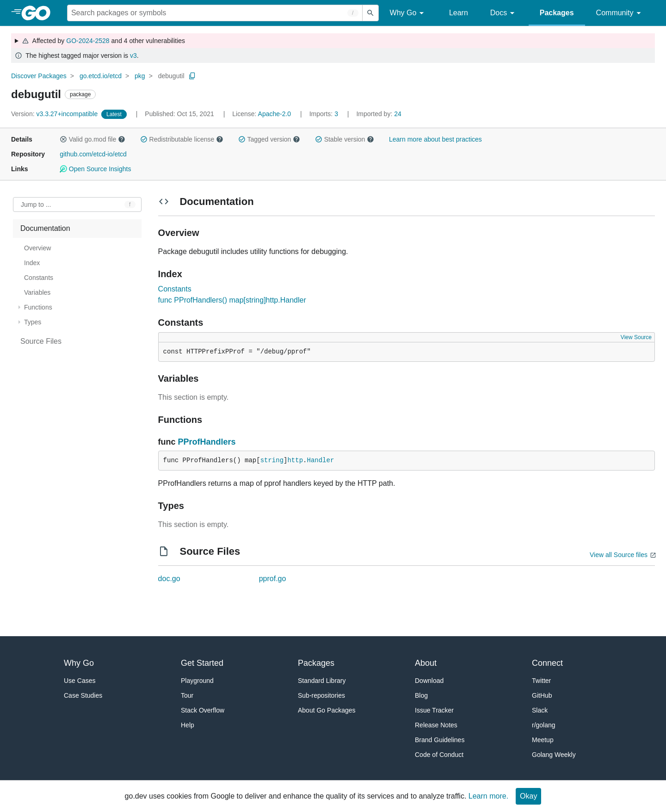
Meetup (543, 740)
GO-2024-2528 (88, 41)
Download (429, 681)
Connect (547, 663)
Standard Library (322, 681)
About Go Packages (327, 710)
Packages (557, 13)
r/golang (544, 725)
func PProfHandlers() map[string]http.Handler (232, 300)
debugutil (171, 76)
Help (188, 725)
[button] (63, 139)
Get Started (202, 663)
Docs (504, 13)
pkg (140, 76)
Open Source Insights (95, 169)
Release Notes (436, 725)
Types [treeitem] (33, 322)
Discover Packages (39, 76)
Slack (540, 710)
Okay (528, 796)
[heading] (39, 13)
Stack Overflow (203, 710)
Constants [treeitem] (39, 278)
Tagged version (269, 139)
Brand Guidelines (440, 740)
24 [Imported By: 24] (379, 114)
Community (620, 13)
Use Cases (80, 681)
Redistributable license (182, 139)
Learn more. (488, 796)
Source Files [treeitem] (41, 341)
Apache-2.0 (275, 114)
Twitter (541, 681)
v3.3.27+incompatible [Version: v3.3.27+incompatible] (55, 114)
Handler (320, 460)
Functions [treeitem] (38, 307)
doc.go (169, 579)
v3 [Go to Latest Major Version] (133, 56)
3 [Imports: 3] (325, 114)
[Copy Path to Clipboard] (192, 76)
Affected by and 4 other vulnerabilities (103, 41)
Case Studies (83, 695)
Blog (421, 695)
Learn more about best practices (435, 139)
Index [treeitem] (32, 263)
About (426, 663)
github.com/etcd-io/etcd (93, 154)
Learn (459, 13)
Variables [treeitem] (37, 292)
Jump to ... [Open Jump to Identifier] (36, 205)
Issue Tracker (434, 710)
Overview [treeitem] (37, 248)
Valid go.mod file (92, 139)
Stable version (345, 139)
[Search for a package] (215, 13)
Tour (187, 695)
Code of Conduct (439, 755)
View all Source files (619, 555)
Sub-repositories (321, 695)
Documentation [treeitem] (45, 228)
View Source (636, 337)
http (295, 460)
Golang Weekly (554, 755)
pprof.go (273, 579)
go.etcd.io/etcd (101, 76)
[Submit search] (370, 13)
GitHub (542, 695)
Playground (197, 681)
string (272, 460)
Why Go (408, 13)
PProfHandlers (207, 442)
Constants (175, 289)
